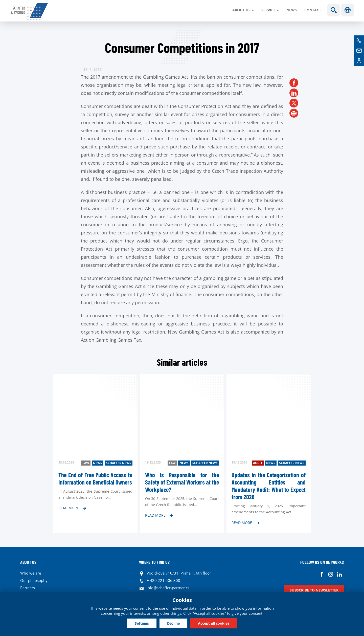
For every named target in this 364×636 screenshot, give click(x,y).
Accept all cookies (214, 623)
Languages (348, 10)
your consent (135, 608)
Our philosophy (34, 580)
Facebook (322, 574)
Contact (313, 10)
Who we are (31, 573)
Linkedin (339, 574)
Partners (28, 588)
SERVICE (268, 10)
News (292, 10)
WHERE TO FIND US (154, 562)
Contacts (359, 61)
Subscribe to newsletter (314, 590)
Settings (142, 623)
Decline (173, 623)
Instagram (331, 574)
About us (241, 10)
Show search (334, 10)
